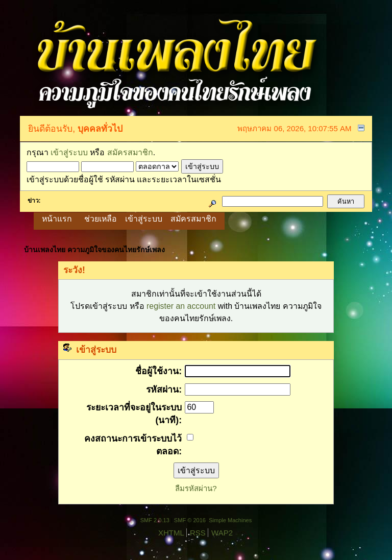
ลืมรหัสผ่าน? (196, 488)
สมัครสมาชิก (130, 152)
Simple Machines (230, 520)
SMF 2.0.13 (155, 520)
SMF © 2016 (190, 520)
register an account (181, 306)
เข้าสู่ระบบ (69, 152)
